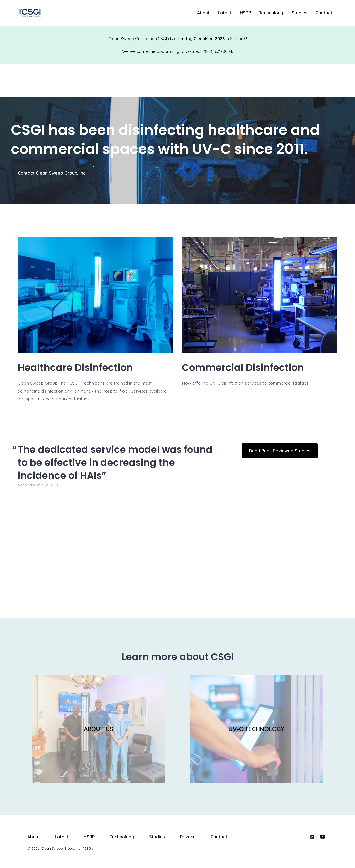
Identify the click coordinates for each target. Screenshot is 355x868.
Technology (271, 13)
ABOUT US (99, 729)
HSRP (245, 13)
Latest (225, 13)
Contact (324, 13)
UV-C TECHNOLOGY (256, 729)
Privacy (188, 837)
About (203, 13)
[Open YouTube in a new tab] (323, 837)
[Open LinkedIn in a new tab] (312, 837)
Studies (299, 13)
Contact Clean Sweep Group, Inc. (52, 173)
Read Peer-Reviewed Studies (280, 451)
